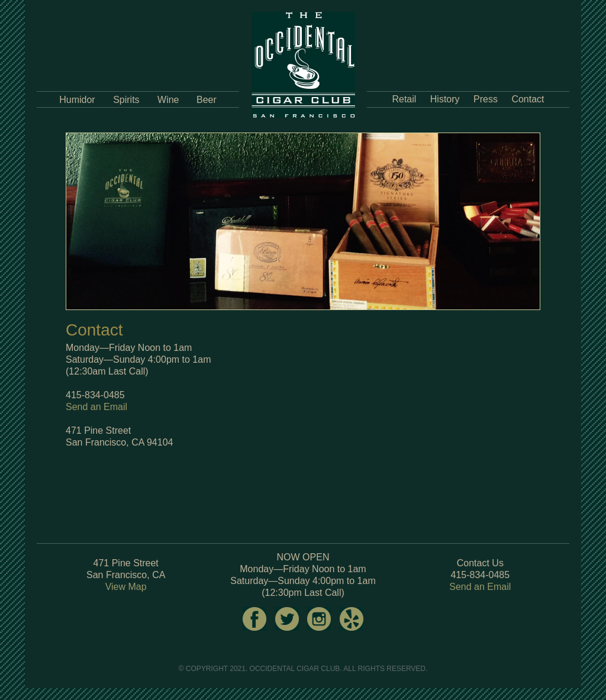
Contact (528, 99)
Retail (404, 99)
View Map (126, 587)
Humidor (77, 100)
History (445, 99)
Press (486, 99)
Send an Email (96, 407)
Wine (168, 100)
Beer (207, 100)
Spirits (126, 100)
